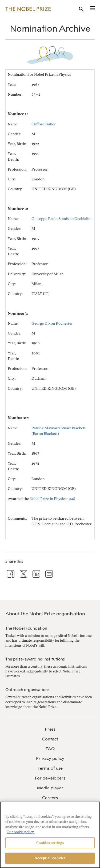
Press (50, 729)
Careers (50, 798)
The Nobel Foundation (26, 628)
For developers (50, 778)
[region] (50, 835)
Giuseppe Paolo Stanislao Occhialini (61, 219)
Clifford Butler (44, 124)
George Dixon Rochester (52, 323)
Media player (50, 788)
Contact (50, 739)
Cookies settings (50, 843)
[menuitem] (50, 729)
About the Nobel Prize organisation (45, 614)
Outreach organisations (27, 690)
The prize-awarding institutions (35, 659)
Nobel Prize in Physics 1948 (52, 499)
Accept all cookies (50, 858)
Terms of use (50, 768)
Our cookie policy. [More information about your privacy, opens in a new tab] (21, 832)
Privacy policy (50, 758)
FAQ (50, 749)
